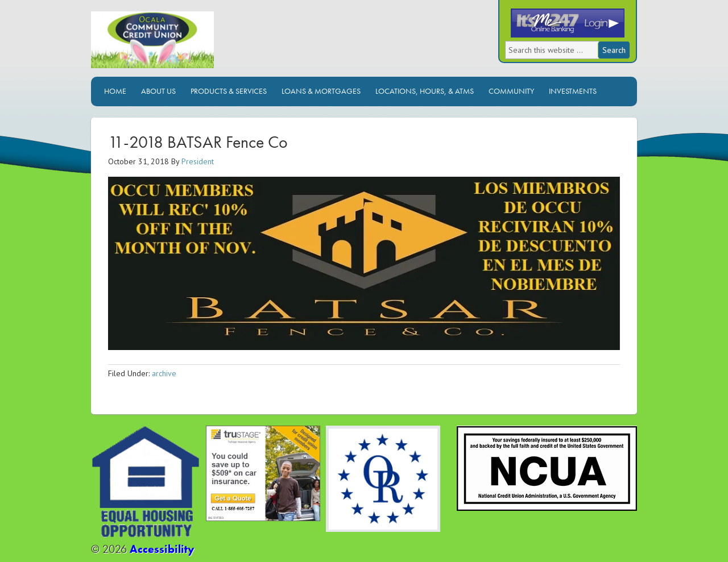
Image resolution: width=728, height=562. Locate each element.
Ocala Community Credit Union (191, 44)
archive (164, 373)
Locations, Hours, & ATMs (425, 91)
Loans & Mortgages (321, 91)
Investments (573, 91)
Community (511, 91)
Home (115, 91)
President (198, 161)
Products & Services (229, 91)
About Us (158, 91)
